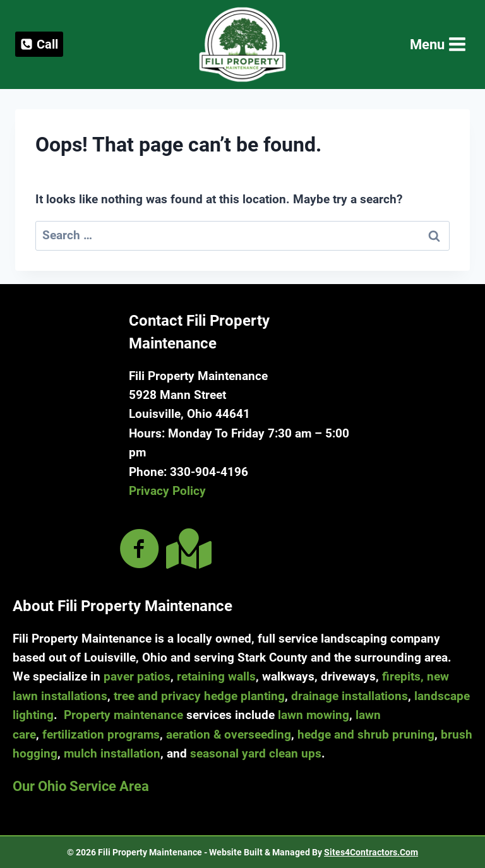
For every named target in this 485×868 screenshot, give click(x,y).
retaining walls (216, 676)
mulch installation (112, 753)
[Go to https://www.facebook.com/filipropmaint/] (140, 550)
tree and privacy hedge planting (199, 696)
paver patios (137, 676)
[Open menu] (437, 45)
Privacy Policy (167, 491)
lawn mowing (314, 715)
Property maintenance (123, 715)
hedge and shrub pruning (366, 734)
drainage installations (350, 696)
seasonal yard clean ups (256, 753)
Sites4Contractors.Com (371, 852)
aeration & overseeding (229, 734)
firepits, (403, 676)
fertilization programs (101, 734)
